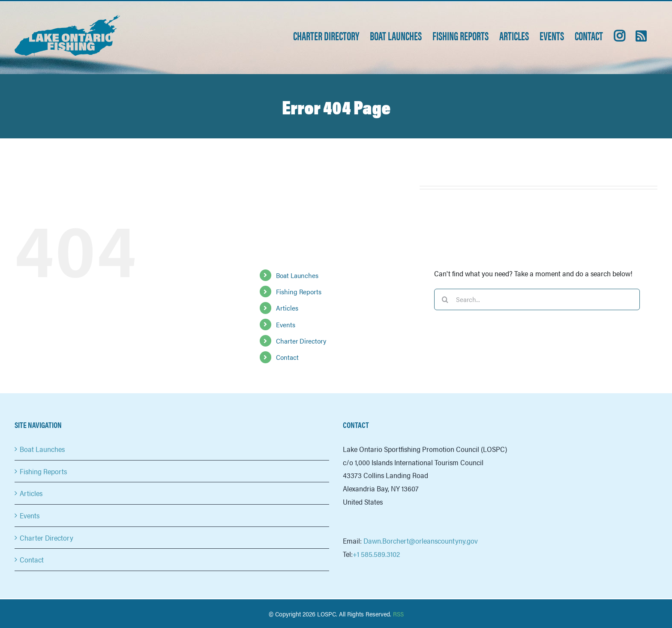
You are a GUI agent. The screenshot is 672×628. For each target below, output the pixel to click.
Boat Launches (297, 275)
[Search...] (537, 299)
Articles (287, 308)
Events (286, 324)
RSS (398, 614)
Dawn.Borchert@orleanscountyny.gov (421, 541)
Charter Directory (301, 341)
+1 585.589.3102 (376, 554)
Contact (287, 357)
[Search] (445, 299)
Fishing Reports (299, 292)
